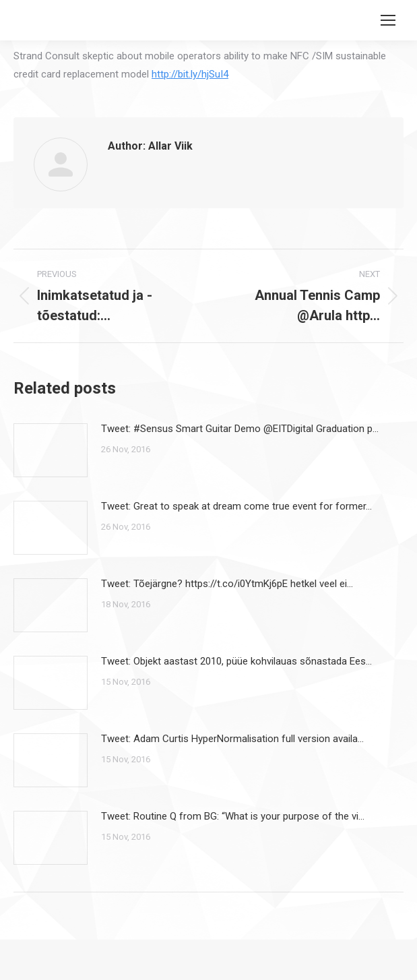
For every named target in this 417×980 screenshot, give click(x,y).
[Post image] (51, 450)
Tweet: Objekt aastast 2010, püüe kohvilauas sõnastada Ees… (236, 661)
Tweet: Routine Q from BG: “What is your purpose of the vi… (233, 816)
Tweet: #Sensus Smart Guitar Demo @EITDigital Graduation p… (240, 429)
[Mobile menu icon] (388, 20)
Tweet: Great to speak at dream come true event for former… (236, 506)
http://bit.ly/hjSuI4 (190, 74)
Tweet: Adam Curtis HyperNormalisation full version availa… (232, 739)
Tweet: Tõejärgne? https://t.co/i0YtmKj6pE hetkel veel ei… (227, 584)
